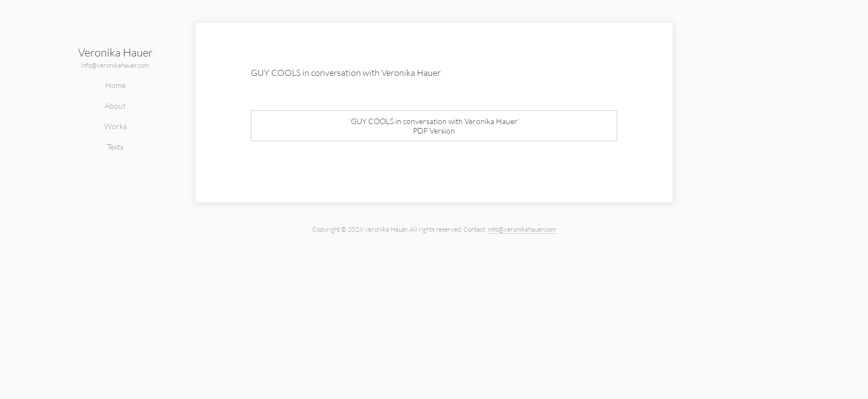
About (115, 106)
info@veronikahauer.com (115, 65)
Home (115, 85)
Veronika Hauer (115, 52)
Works (115, 126)
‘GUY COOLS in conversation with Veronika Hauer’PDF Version (434, 126)
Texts (115, 147)
